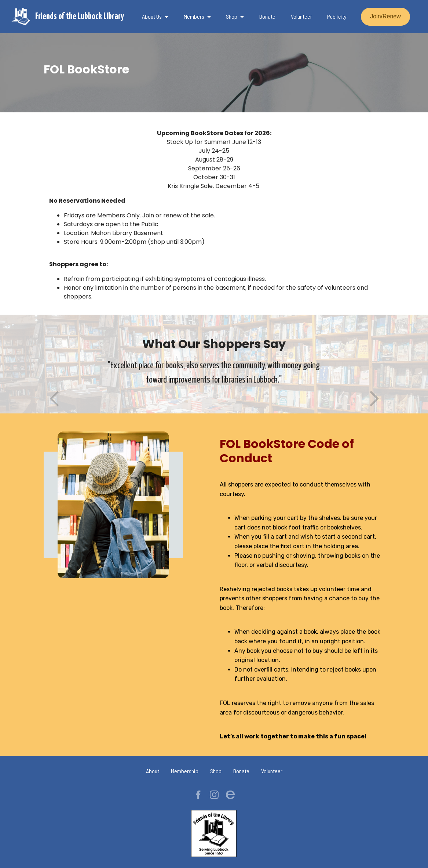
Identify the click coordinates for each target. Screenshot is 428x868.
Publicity (337, 16)
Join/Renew (385, 16)
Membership (185, 771)
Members (194, 16)
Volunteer (301, 16)
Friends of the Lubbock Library (80, 17)
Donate (267, 16)
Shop (232, 16)
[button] (55, 399)
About (153, 771)
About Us (152, 16)
